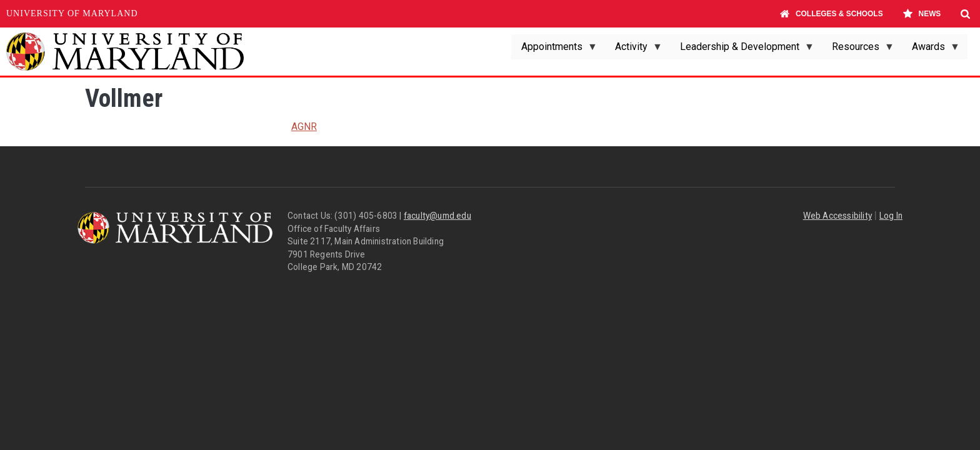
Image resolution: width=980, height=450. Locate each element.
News (922, 14)
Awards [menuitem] (931, 50)
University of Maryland (72, 13)
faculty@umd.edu (437, 216)
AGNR (304, 127)
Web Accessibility (837, 216)
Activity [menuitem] (634, 50)
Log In (891, 216)
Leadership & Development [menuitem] (742, 50)
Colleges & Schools (832, 14)
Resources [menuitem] (858, 50)
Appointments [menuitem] (554, 50)
